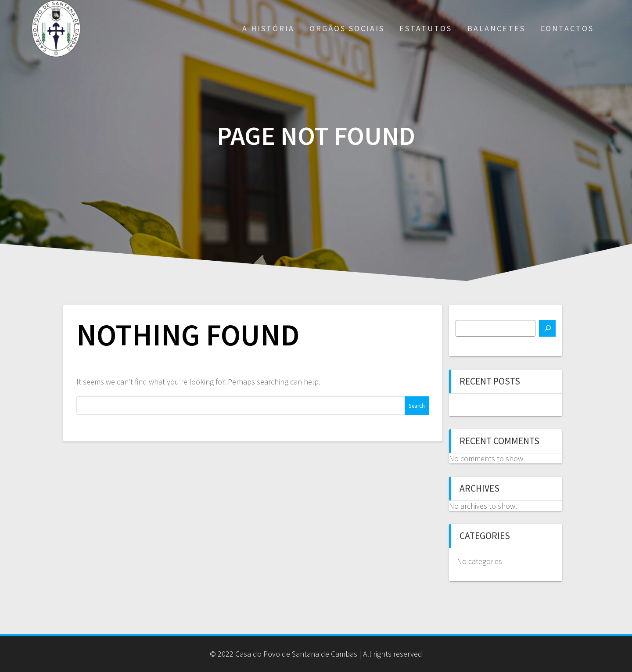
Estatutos (426, 28)
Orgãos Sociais (347, 28)
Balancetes (496, 28)
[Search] (547, 328)
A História (268, 28)
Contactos (567, 28)
